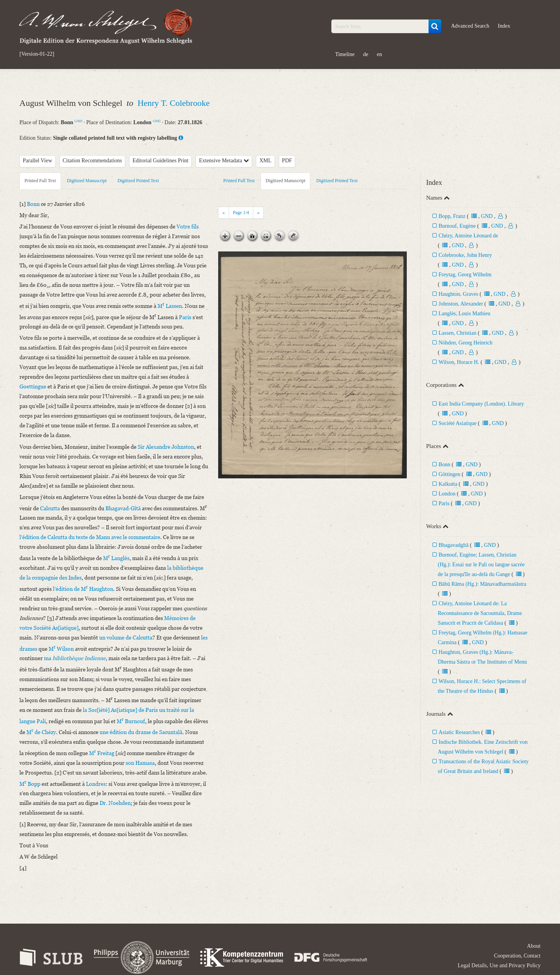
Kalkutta (448, 484)
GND (79, 121)
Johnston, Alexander (461, 304)
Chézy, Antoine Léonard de (468, 236)
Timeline (345, 54)
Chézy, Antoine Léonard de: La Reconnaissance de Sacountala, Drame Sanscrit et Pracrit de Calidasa (480, 613)
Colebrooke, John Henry (465, 255)
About (534, 946)
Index (504, 26)
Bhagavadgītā (454, 545)
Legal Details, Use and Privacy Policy (499, 965)
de (366, 54)
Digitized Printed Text (138, 181)
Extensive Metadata (224, 161)
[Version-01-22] (37, 54)
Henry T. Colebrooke (174, 103)
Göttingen (450, 474)
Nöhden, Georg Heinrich (466, 343)
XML (265, 161)
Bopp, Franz (452, 216)
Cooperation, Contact (517, 956)
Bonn (444, 465)
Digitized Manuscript (87, 181)
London (447, 494)
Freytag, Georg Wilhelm (465, 275)
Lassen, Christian (458, 333)
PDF (287, 161)
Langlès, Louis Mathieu (465, 314)
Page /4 (241, 213)
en (379, 54)
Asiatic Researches (459, 732)
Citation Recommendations (92, 161)
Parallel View (38, 161)
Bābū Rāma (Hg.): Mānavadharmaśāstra (482, 584)
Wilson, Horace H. (459, 362)
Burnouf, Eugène (457, 226)
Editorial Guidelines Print (161, 161)
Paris (444, 503)
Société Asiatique (458, 423)
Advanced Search (470, 26)
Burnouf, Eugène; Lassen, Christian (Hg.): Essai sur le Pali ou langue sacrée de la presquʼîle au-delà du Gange (481, 565)
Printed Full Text (40, 181)
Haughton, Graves (458, 294)
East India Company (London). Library (481, 404)
